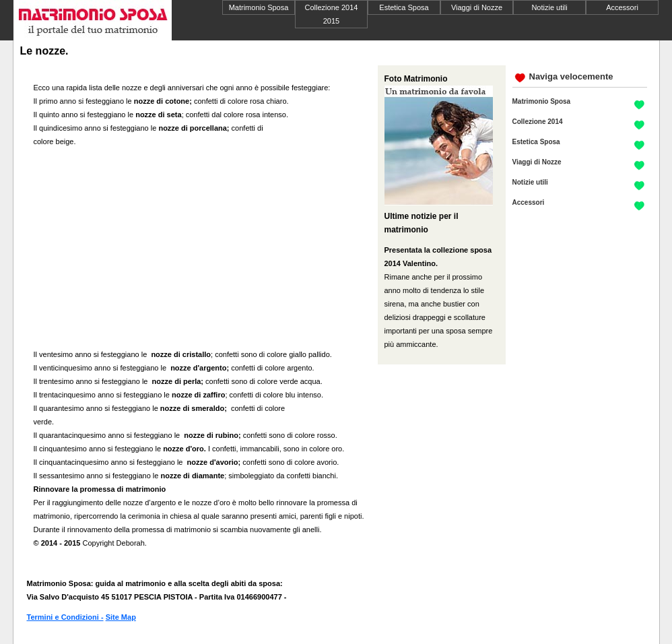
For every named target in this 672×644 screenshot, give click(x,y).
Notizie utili (549, 7)
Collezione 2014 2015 (332, 14)
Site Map (121, 617)
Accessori (622, 7)
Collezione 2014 (538, 122)
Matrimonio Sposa (259, 7)
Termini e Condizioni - (65, 617)
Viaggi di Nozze (477, 7)
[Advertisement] (147, 249)
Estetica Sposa (404, 7)
